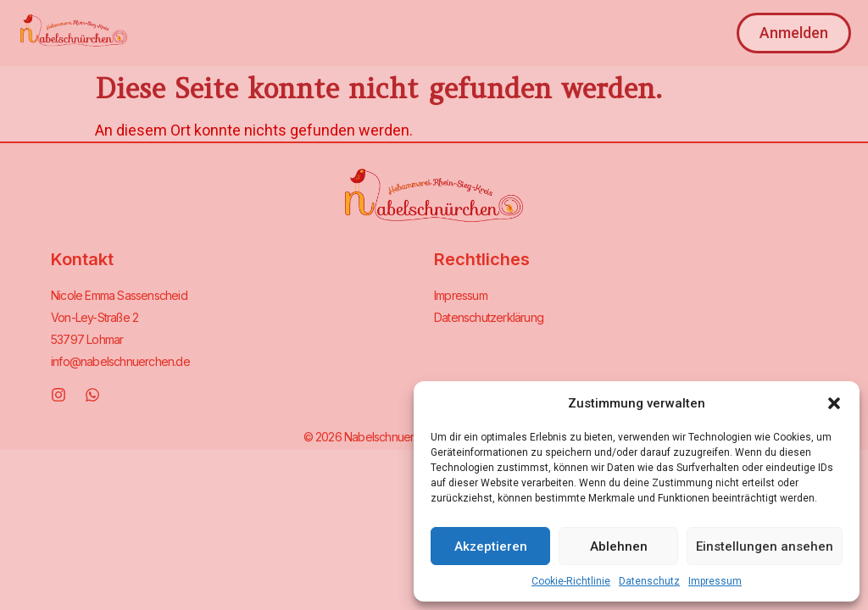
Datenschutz (649, 581)
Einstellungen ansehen (765, 546)
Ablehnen (619, 546)
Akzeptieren (491, 546)
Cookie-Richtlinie (571, 581)
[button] (834, 403)
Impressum (715, 581)
